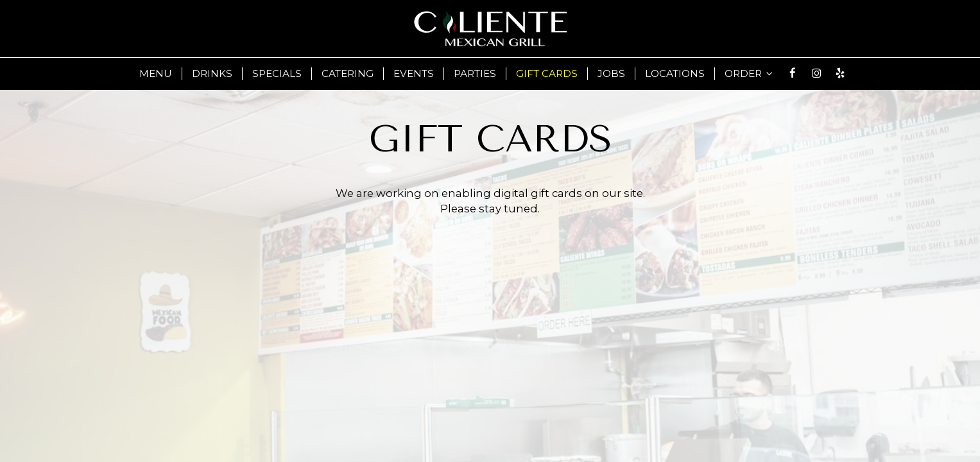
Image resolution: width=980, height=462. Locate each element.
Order (749, 73)
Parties (475, 73)
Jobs (611, 73)
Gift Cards (547, 73)
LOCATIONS (675, 73)
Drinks (212, 73)
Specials (277, 73)
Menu (156, 73)
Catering (348, 73)
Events (414, 73)
